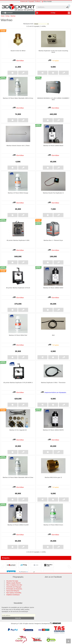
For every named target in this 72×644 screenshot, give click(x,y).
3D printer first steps (12, 581)
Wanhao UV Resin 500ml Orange (18, 193)
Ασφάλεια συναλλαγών (13, 595)
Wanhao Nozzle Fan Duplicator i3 (53, 193)
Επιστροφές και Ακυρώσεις (14, 589)
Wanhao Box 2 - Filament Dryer (53, 240)
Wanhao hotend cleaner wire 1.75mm (18, 146)
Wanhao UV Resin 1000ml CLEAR (18, 525)
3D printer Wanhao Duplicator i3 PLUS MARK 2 (18, 383)
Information (18, 13)
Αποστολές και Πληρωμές (14, 587)
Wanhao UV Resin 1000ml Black (53, 146)
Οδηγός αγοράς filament (13, 583)
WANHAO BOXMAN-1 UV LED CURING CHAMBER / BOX (53, 99)
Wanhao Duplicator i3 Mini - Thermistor (53, 383)
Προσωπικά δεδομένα (13, 591)
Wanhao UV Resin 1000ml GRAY (53, 288)
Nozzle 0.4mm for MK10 (18, 51)
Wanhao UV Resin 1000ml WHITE (53, 430)
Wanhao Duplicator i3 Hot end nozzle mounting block (53, 51)
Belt (53, 335)
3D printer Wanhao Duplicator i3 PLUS (18, 288)
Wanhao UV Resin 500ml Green (53, 525)
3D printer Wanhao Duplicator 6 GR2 (18, 240)
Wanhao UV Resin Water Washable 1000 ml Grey (18, 98)
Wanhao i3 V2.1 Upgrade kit (18, 430)
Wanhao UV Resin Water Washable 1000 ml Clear (18, 477)
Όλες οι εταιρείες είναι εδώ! (14, 585)
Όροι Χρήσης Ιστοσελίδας (14, 593)
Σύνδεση (38, 1)
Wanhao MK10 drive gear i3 (53, 477)
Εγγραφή (31, 1)
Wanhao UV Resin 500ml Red (18, 335)
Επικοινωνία (24, 1)
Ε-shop (61, 13)
